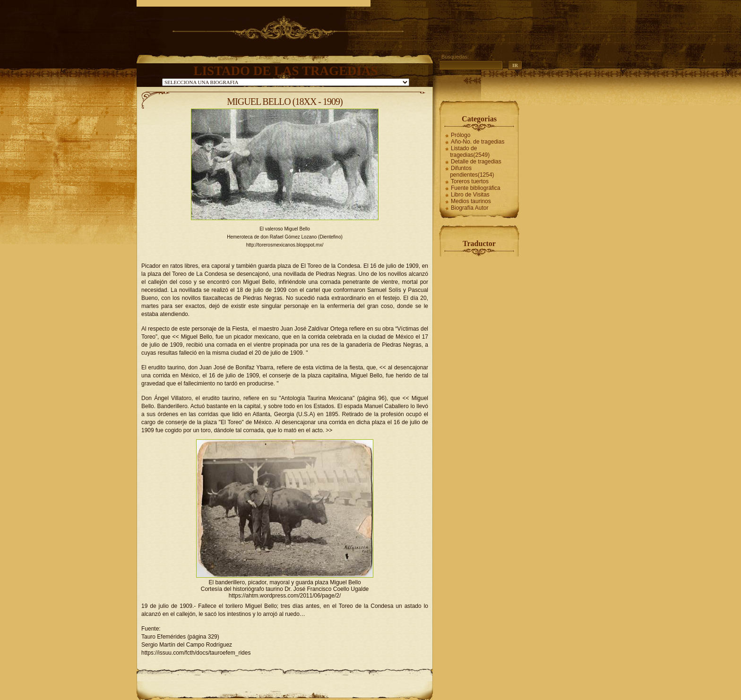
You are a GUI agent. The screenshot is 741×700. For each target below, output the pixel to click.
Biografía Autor (470, 208)
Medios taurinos (471, 201)
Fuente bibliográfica (476, 188)
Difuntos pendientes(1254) (472, 171)
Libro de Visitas (470, 195)
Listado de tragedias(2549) (470, 152)
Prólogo (461, 135)
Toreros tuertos (470, 181)
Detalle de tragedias (476, 162)
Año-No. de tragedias (478, 142)
